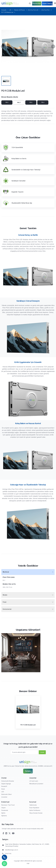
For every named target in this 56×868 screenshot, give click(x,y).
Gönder (42, 752)
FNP (28, 864)
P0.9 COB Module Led (28, 725)
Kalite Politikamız (35, 810)
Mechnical (6, 572)
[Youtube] (13, 833)
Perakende (5, 810)
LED (10, 10)
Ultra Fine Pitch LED (33, 10)
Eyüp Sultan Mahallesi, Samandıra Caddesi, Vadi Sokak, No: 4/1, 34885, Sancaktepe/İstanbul (26, 845)
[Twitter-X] (10, 833)
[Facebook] (3, 833)
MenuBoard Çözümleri (36, 784)
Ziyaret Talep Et (47, 4)
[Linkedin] (6, 833)
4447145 (7, 854)
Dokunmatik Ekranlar (8, 781)
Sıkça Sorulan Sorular (36, 813)
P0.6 (31, 102)
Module (5, 595)
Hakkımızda (33, 805)
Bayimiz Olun (37, 4)
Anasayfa (4, 10)
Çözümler (4, 797)
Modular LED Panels (19, 10)
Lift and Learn (34, 781)
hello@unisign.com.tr (10, 850)
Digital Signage (6, 784)
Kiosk (3, 789)
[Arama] (30, 3)
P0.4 (43, 102)
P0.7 (19, 103)
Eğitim (3, 813)
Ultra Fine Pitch (45, 10)
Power (5, 602)
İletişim (28, 771)
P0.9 (7, 102)
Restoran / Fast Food (8, 805)
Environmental (7, 609)
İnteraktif (4, 786)
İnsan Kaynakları (34, 808)
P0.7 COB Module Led (7, 12)
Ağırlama (4, 816)
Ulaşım (3, 808)
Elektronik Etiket (6, 794)
